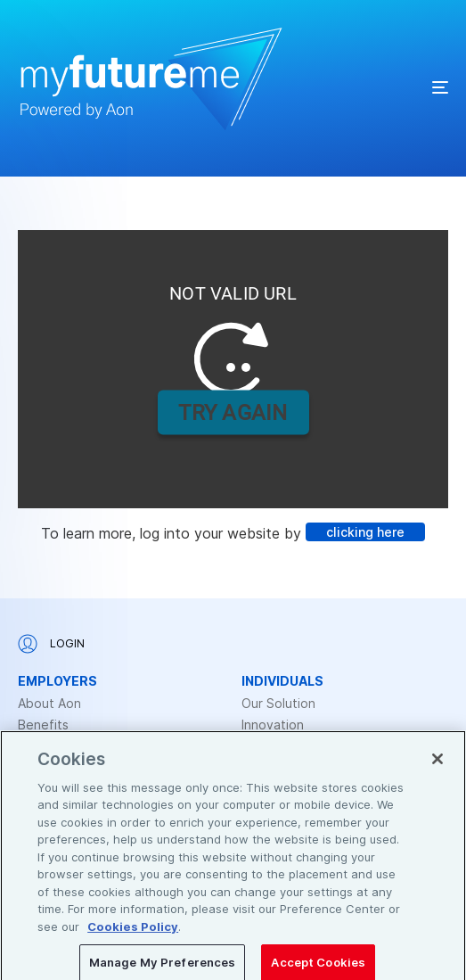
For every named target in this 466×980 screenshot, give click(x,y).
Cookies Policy (133, 940)
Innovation (273, 725)
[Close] (437, 772)
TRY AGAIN (233, 412)
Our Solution (278, 704)
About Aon (49, 704)
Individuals (282, 681)
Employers (57, 681)
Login (51, 644)
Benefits (43, 725)
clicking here (365, 532)
